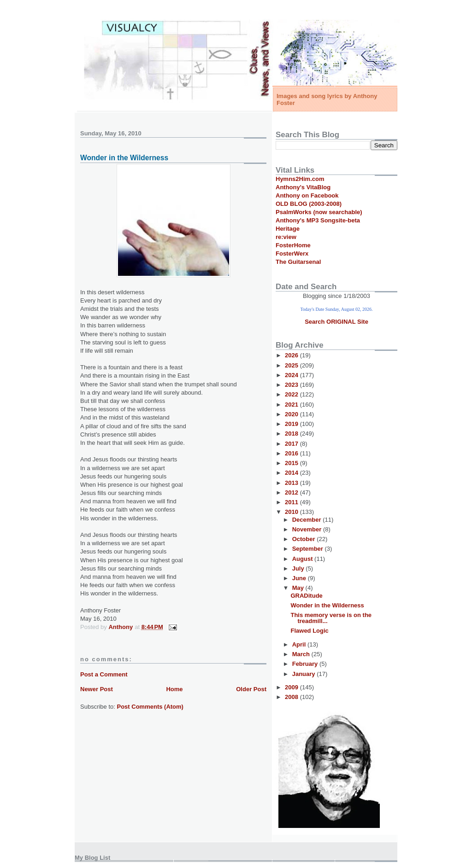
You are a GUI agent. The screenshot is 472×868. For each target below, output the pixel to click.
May (299, 588)
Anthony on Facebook (307, 195)
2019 (292, 424)
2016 (292, 453)
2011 (292, 502)
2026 (292, 355)
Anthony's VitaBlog (303, 187)
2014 (292, 473)
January (304, 674)
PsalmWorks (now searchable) (319, 212)
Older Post (251, 689)
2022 (292, 394)
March (302, 654)
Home (174, 689)
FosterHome (293, 245)
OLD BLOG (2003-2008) (309, 204)
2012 (292, 492)
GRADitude (306, 596)
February (306, 664)
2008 (292, 697)
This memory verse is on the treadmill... (331, 618)
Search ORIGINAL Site (336, 322)
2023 (292, 385)
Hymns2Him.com (300, 179)
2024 (292, 375)
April (300, 644)
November (308, 529)
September (309, 549)
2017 (292, 444)
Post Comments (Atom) (150, 707)
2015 (292, 463)
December (307, 520)
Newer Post (97, 689)
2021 (292, 405)
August (303, 559)
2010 (292, 512)
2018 (292, 434)
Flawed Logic (309, 631)
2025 (292, 365)
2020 (292, 414)
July (299, 568)
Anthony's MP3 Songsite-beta (318, 220)
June (300, 578)
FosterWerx (292, 253)
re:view (286, 237)
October (304, 539)
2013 (292, 483)
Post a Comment (104, 674)
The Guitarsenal (298, 262)
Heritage (288, 229)
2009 (292, 687)
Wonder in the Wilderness (327, 605)
